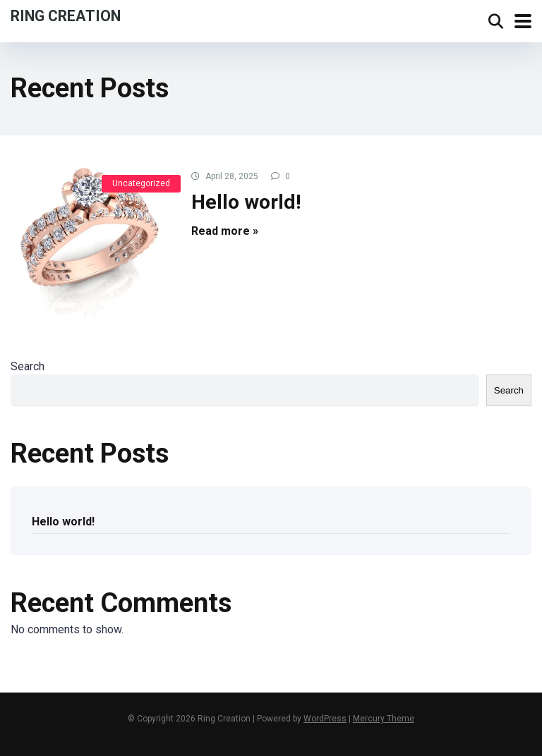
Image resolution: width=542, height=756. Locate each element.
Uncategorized (141, 183)
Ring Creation (66, 15)
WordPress (325, 719)
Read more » (225, 231)
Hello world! (246, 202)
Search (28, 366)
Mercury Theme (384, 719)
